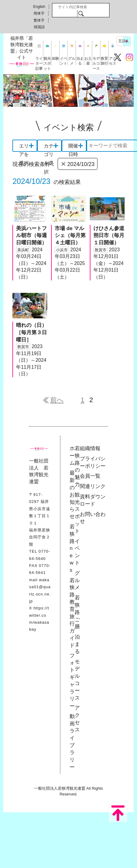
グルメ (72, 61)
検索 (81, 13)
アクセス (113, 61)
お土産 (88, 61)
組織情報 (90, 448)
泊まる (80, 61)
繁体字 (39, 20)
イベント (64, 61)
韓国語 (39, 27)
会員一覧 (90, 476)
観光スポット (47, 61)
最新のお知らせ (72, 495)
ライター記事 (39, 61)
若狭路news (72, 548)
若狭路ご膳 (77, 612)
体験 (55, 59)
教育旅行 (104, 61)
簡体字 (39, 13)
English (39, 7)
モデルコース (96, 61)
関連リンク (93, 486)
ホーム (72, 456)
